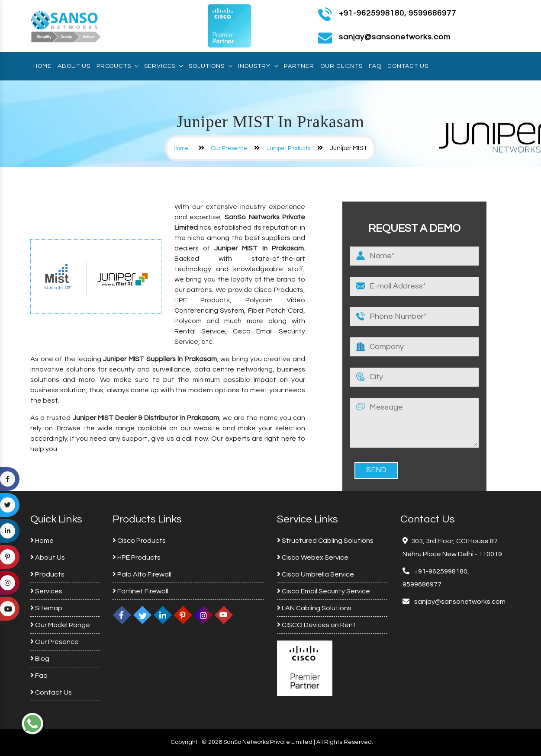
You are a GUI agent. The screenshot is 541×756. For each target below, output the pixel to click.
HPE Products (137, 557)
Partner (299, 66)
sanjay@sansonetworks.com (459, 602)
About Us (74, 66)
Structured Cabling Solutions (325, 541)
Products (117, 66)
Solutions (210, 66)
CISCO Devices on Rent (316, 625)
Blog (40, 659)
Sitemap (46, 608)
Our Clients (341, 66)
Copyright (184, 742)
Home (42, 66)
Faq (375, 66)
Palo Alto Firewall (142, 574)
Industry (258, 66)
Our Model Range (60, 625)
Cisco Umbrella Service (316, 574)
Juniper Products (288, 148)
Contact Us (408, 66)
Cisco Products (139, 541)
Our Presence (229, 148)
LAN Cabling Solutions (314, 608)
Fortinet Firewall (140, 591)
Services (163, 66)
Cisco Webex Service (313, 557)
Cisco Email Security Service (324, 591)
